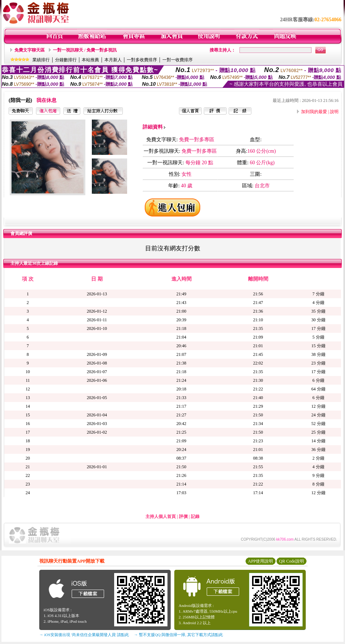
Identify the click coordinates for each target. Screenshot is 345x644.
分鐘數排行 (66, 60)
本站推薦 (90, 60)
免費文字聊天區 (30, 50)
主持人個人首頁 (161, 516)
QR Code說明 (292, 561)
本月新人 (113, 60)
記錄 (195, 516)
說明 (334, 112)
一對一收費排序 (178, 60)
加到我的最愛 (314, 112)
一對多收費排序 (142, 60)
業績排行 (41, 60)
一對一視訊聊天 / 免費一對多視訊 (85, 50)
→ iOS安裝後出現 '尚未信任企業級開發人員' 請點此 (84, 635)
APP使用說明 (260, 561)
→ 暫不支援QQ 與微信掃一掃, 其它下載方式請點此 (178, 635)
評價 (183, 516)
